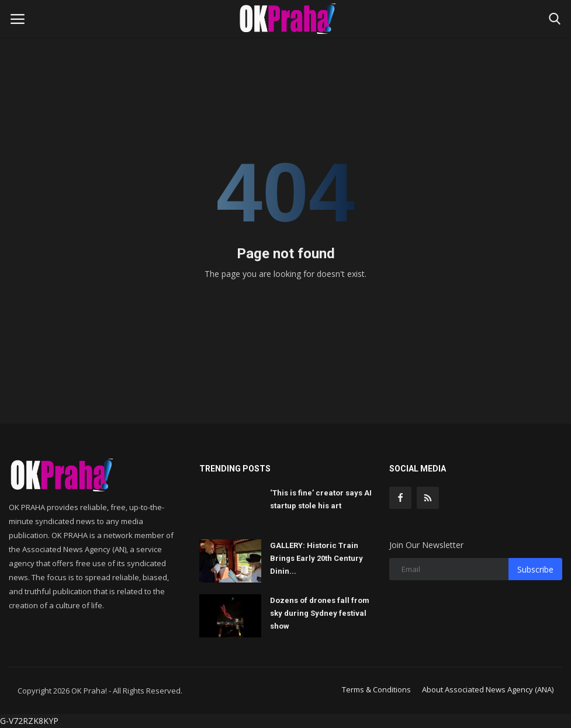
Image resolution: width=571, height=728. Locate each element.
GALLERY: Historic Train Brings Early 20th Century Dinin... (316, 558)
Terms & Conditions (376, 689)
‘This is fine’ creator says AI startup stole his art (321, 499)
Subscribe (535, 569)
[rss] (428, 498)
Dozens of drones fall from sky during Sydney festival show (320, 613)
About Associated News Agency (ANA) (488, 689)
